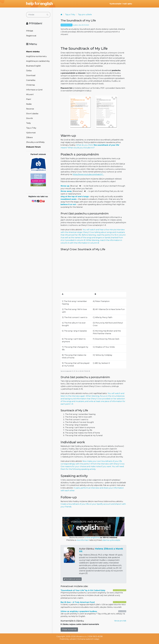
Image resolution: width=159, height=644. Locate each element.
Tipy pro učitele (85, 15)
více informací (82, 540)
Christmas (30, 85)
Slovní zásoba (32, 114)
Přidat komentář (69, 629)
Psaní (29, 99)
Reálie (29, 104)
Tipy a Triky (31, 128)
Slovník (29, 118)
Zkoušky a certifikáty (35, 142)
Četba (29, 71)
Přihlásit (30, 31)
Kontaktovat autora (72, 579)
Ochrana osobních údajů (88, 639)
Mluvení (30, 94)
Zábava (29, 137)
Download (31, 75)
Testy (28, 123)
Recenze (30, 109)
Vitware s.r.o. (81, 636)
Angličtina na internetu (36, 56)
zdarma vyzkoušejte (111, 540)
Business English (33, 66)
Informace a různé (34, 90)
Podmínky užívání (68, 639)
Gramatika (31, 80)
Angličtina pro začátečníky (38, 61)
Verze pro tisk (120, 621)
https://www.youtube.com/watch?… (88, 174)
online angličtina (92, 537)
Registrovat (31, 36)
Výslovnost (31, 133)
